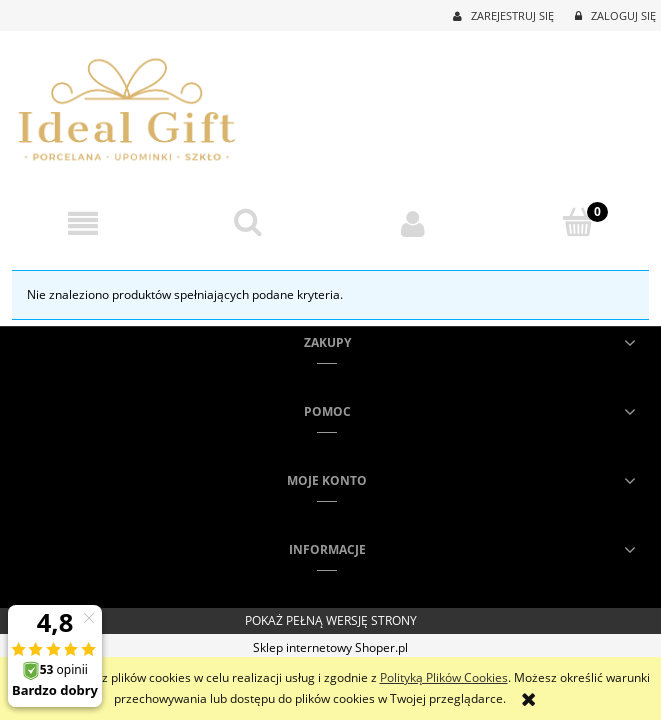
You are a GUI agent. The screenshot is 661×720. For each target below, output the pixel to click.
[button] (82, 223)
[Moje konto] (413, 223)
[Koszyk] (578, 222)
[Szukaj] (247, 222)
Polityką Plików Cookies (444, 677)
